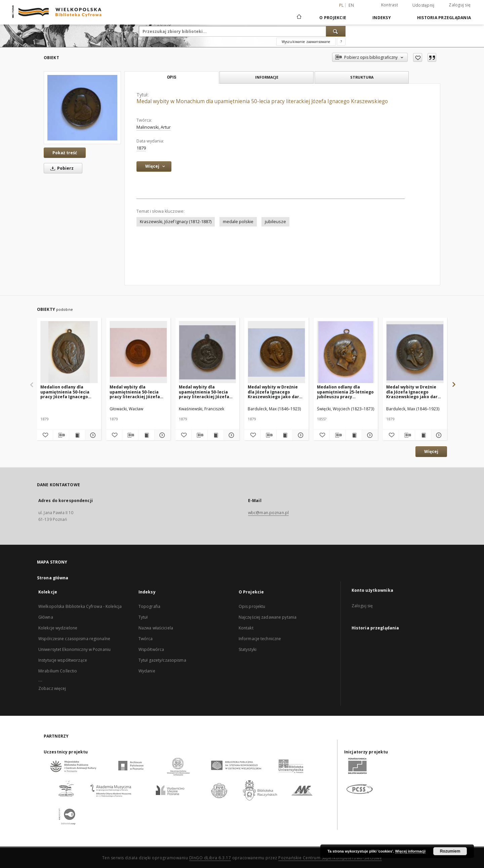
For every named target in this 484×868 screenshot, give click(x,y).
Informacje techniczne (260, 639)
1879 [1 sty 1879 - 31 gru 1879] (141, 148)
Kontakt (246, 628)
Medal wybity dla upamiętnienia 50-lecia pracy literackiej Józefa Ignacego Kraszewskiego (136, 392)
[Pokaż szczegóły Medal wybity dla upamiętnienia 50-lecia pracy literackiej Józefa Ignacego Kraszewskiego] (162, 435)
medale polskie (238, 222)
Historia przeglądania (444, 18)
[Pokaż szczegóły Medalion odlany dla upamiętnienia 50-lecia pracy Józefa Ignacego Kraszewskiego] (92, 435)
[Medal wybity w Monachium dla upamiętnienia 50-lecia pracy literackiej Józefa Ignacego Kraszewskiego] (82, 108)
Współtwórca (151, 649)
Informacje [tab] (267, 77)
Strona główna (53, 578)
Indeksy (382, 18)
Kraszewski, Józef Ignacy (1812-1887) (176, 222)
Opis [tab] (172, 77)
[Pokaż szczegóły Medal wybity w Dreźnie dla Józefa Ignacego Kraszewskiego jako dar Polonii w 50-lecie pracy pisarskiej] (300, 435)
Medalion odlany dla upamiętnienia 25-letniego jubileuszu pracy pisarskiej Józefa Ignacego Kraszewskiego (346, 392)
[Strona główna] (299, 17)
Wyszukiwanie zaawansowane (306, 42)
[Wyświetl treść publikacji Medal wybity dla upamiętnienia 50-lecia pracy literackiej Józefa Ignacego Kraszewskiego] (146, 435)
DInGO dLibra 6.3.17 (210, 858)
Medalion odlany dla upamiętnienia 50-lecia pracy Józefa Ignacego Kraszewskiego (65, 392)
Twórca (146, 639)
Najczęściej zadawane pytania (268, 617)
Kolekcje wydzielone (58, 628)
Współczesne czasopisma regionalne (74, 639)
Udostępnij (424, 5)
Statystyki (248, 649)
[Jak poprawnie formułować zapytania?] (341, 42)
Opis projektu (252, 606)
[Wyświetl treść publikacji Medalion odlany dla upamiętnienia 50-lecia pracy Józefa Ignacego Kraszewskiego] (77, 435)
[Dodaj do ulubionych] (418, 57)
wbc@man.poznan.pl (268, 513)
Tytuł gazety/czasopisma (162, 660)
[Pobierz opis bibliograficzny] (61, 435)
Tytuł (143, 617)
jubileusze (275, 222)
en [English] (351, 5)
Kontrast (390, 5)
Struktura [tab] (362, 77)
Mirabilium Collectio (58, 671)
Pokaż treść (65, 153)
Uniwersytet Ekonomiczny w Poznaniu (74, 649)
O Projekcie (333, 18)
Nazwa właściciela (156, 628)
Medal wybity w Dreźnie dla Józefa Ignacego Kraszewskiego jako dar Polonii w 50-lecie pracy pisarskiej (273, 392)
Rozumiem (450, 851)
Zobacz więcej (52, 688)
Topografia (149, 606)
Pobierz (61, 168)
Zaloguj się (460, 5)
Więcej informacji (410, 851)
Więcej (431, 451)
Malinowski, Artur (154, 127)
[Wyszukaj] (336, 31)
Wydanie (147, 671)
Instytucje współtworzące (63, 660)
